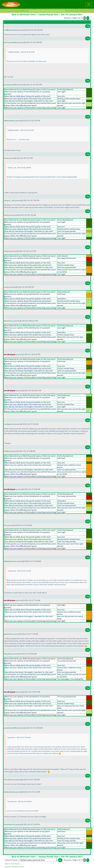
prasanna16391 (11, 42)
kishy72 (7, 251)
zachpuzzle (9, 424)
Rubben (7, 451)
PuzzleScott (9, 780)
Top (88, 26)
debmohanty (10, 121)
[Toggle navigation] (89, 4)
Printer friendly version (15, 867)
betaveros (9, 321)
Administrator (10, 561)
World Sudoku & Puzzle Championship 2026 (47, 11)
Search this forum (12, 864)
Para (6, 158)
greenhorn (9, 634)
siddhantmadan (11, 30)
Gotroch (8, 215)
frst (6, 525)
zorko (7, 287)
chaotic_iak (9, 200)
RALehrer (8, 654)
